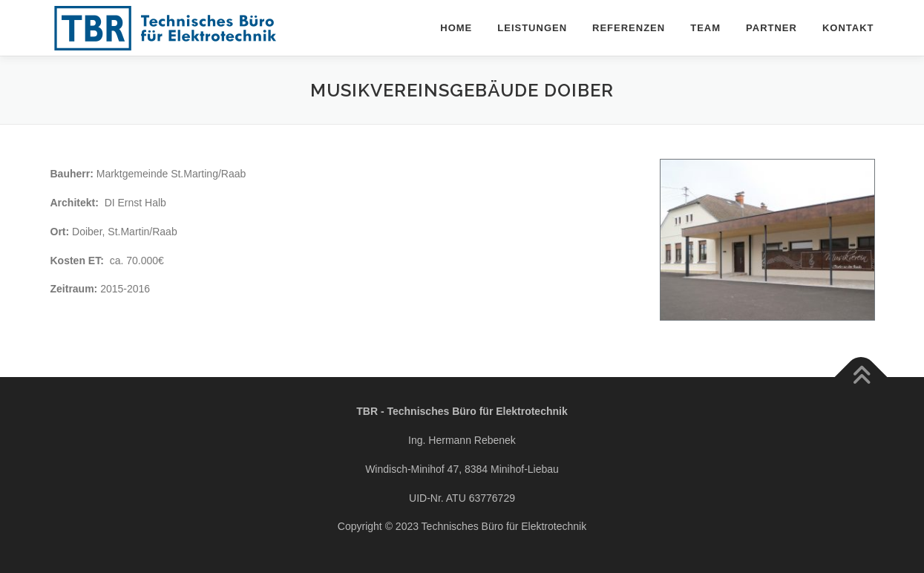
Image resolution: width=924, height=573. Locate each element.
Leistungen (532, 28)
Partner (771, 28)
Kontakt (848, 28)
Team (705, 28)
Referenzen (629, 28)
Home (456, 28)
